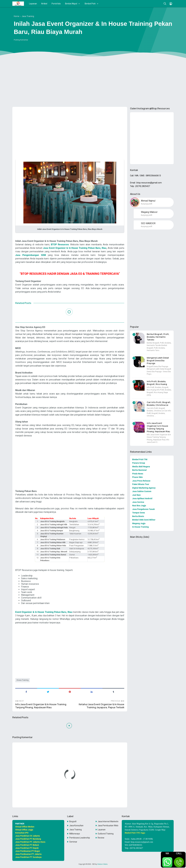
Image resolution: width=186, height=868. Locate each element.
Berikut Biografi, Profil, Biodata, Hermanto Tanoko (158, 337)
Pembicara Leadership (80, 838)
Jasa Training (23, 680)
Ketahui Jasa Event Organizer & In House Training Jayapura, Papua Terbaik (102, 706)
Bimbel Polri (90, 4)
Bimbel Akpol (71, 4)
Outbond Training (106, 834)
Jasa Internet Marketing (108, 821)
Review (101, 838)
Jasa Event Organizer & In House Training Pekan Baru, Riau (75, 248)
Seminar (73, 842)
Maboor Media (102, 864)
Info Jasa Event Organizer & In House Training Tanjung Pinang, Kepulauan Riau (41, 706)
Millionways (75, 834)
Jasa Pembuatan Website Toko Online (108, 826)
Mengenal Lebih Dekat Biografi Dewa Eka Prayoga (158, 360)
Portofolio (56, 4)
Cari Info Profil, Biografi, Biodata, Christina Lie (159, 404)
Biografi (73, 821)
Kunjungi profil (147, 204)
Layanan (33, 4)
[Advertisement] (93, 82)
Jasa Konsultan (76, 826)
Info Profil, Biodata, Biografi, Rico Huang (157, 383)
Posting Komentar (21, 40)
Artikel (44, 4)
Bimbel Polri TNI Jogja (135, 833)
